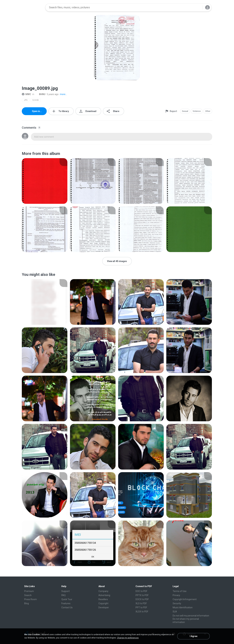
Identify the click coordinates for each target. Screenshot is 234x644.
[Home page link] (33, 7)
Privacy (176, 595)
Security (177, 603)
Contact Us (67, 607)
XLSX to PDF (142, 612)
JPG (26, 100)
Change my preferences (128, 638)
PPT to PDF (141, 607)
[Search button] (198, 7)
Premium (29, 591)
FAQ (63, 595)
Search (28, 595)
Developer (104, 607)
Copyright (103, 603)
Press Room (31, 599)
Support (65, 591)
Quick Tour (67, 599)
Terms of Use (180, 591)
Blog (27, 603)
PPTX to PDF (142, 595)
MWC (26, 94)
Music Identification (183, 607)
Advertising (104, 595)
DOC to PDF (141, 591)
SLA (175, 612)
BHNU (40, 94)
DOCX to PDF (142, 599)
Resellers (103, 599)
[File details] (45, 181)
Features (66, 603)
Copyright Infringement (185, 599)
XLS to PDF (141, 603)
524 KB (36, 100)
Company (103, 591)
